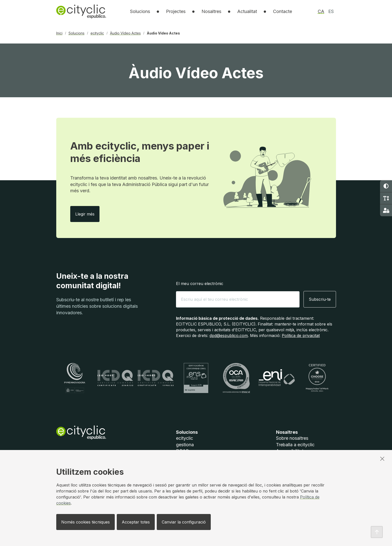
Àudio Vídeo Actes (125, 33)
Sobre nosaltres (292, 438)
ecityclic (97, 33)
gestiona (185, 445)
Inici (59, 33)
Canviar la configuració (184, 522)
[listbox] (140, 11)
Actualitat (247, 11)
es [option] (331, 11)
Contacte (282, 11)
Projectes (176, 11)
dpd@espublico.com (229, 335)
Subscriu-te (320, 299)
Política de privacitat (301, 335)
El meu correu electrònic (200, 283)
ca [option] (321, 11)
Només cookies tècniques (85, 522)
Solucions (76, 33)
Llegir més (87, 214)
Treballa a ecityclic (295, 445)
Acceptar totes (136, 522)
